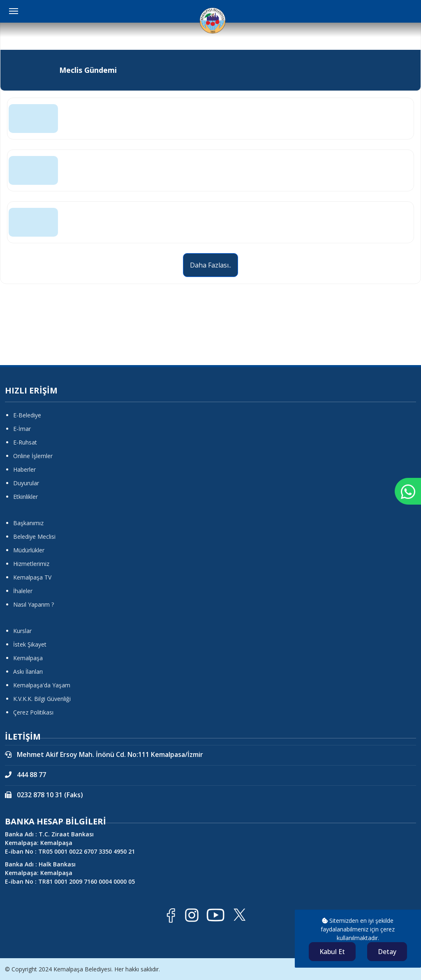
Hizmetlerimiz (31, 564)
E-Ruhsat (25, 442)
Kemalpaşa (28, 658)
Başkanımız (28, 523)
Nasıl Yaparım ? (34, 604)
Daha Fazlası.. (210, 265)
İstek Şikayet (30, 644)
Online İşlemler (33, 456)
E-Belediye (27, 415)
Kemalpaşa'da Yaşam (42, 685)
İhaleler (23, 591)
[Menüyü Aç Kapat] (14, 11)
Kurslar (22, 631)
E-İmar (22, 429)
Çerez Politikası (33, 712)
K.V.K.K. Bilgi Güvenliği (42, 699)
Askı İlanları (28, 672)
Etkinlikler (25, 497)
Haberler (24, 469)
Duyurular (26, 483)
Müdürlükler (29, 550)
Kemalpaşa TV (32, 577)
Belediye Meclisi (34, 537)
